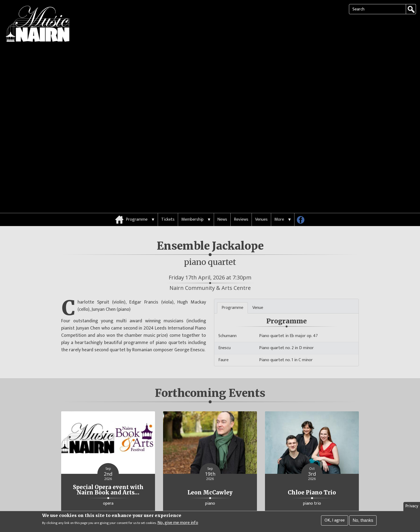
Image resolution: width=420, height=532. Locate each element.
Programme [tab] (232, 290)
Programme (137, 202)
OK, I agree (335, 521)
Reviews (241, 202)
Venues (261, 202)
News (222, 202)
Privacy (412, 507)
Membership (192, 202)
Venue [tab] (258, 290)
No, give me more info (178, 523)
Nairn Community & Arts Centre (210, 270)
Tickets (168, 202)
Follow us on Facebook (303, 203)
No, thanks (363, 521)
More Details (108, 500)
